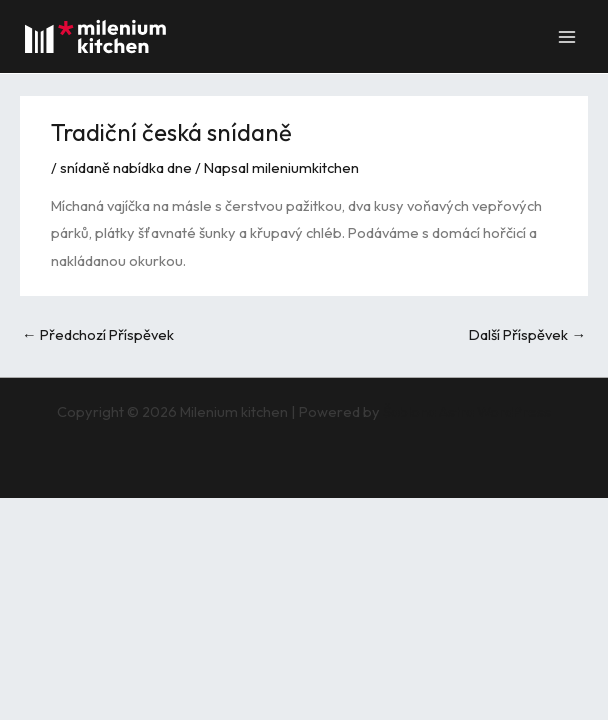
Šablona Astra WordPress (467, 411)
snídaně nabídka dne (126, 167)
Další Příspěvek (527, 334)
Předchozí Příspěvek (98, 334)
